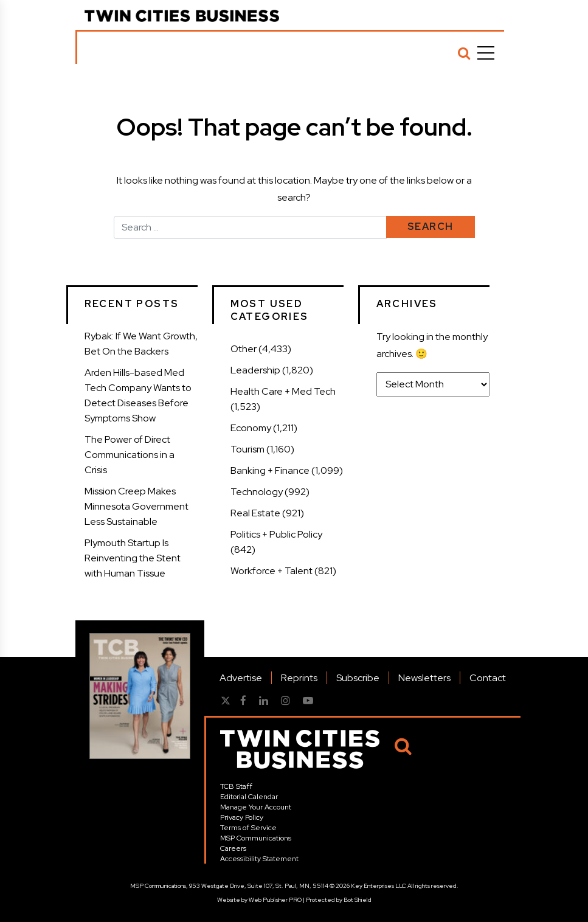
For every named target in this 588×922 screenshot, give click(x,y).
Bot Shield (358, 900)
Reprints (299, 678)
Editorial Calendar (249, 797)
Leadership (255, 370)
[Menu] (486, 53)
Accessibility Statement (259, 859)
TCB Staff (236, 786)
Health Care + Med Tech (283, 391)
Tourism (247, 449)
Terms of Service (248, 828)
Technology (257, 492)
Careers (233, 848)
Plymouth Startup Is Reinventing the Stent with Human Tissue (133, 558)
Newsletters (424, 678)
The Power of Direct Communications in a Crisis (130, 455)
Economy (251, 428)
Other (244, 349)
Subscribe (358, 678)
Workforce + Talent (272, 571)
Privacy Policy (242, 817)
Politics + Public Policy (276, 534)
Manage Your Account (256, 807)
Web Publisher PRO (275, 900)
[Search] (464, 53)
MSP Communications (256, 838)
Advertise (241, 678)
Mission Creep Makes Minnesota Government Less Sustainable (137, 506)
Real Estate (255, 513)
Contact (488, 678)
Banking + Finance (270, 470)
